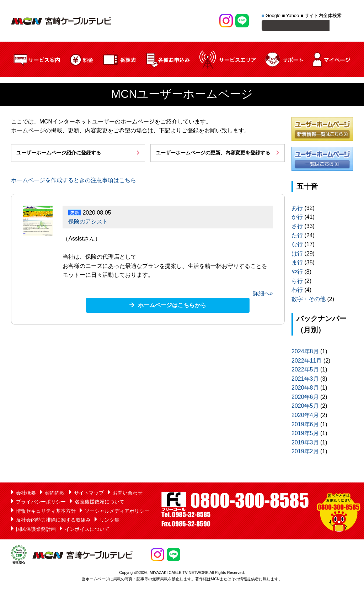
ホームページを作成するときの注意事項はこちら (74, 181)
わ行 (297, 291)
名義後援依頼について (100, 503)
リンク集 (109, 521)
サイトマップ (89, 494)
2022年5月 (305, 371)
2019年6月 (305, 425)
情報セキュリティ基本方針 (46, 512)
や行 (297, 273)
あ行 (297, 209)
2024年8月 (305, 352)
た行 (297, 236)
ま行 (297, 263)
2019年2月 (305, 452)
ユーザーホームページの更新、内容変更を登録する (213, 154)
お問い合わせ (128, 494)
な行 (297, 245)
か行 (297, 218)
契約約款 (55, 494)
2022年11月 (307, 362)
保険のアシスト (88, 223)
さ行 (297, 227)
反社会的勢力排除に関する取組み (53, 521)
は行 (297, 255)
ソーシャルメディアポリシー (117, 512)
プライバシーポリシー (41, 503)
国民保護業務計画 (36, 530)
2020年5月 (305, 407)
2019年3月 (305, 444)
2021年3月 (305, 380)
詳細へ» (263, 294)
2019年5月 (305, 434)
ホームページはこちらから (172, 306)
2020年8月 (305, 389)
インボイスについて (87, 530)
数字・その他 (309, 300)
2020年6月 (305, 398)
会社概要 (26, 494)
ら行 (297, 282)
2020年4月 (305, 416)
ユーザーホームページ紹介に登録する (59, 154)
